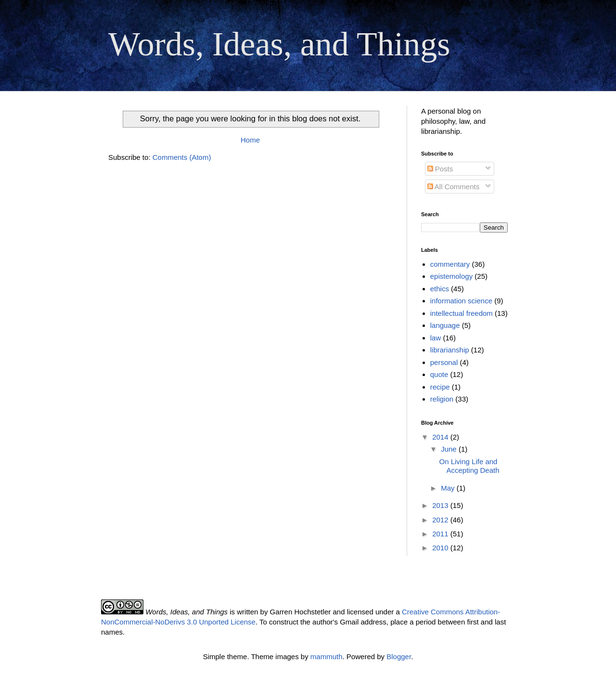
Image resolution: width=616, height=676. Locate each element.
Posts (440, 169)
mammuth (327, 656)
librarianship (450, 350)
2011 (441, 534)
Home (250, 140)
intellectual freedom (462, 313)
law (436, 338)
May (449, 488)
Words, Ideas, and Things (279, 44)
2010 (441, 548)
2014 (441, 437)
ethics (440, 289)
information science (461, 301)
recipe (440, 387)
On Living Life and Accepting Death (469, 466)
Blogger (399, 656)
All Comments (454, 187)
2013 (441, 505)
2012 (441, 520)
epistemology (451, 276)
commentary (450, 264)
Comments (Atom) (182, 157)
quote (439, 374)
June (450, 449)
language (445, 325)
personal (444, 362)
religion (442, 399)
